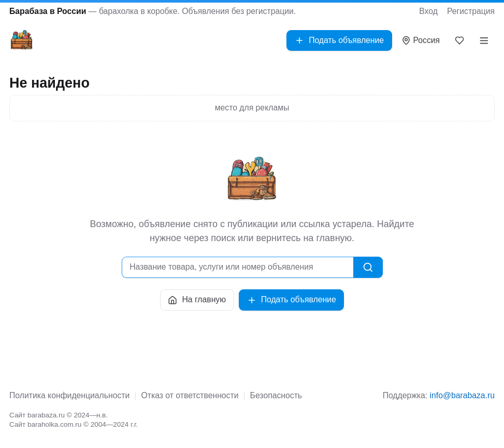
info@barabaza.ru (462, 395)
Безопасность (276, 395)
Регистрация (471, 11)
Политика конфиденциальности (69, 395)
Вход (428, 11)
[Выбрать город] (421, 41)
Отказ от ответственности (190, 395)
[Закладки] (460, 40)
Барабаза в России (48, 11)
